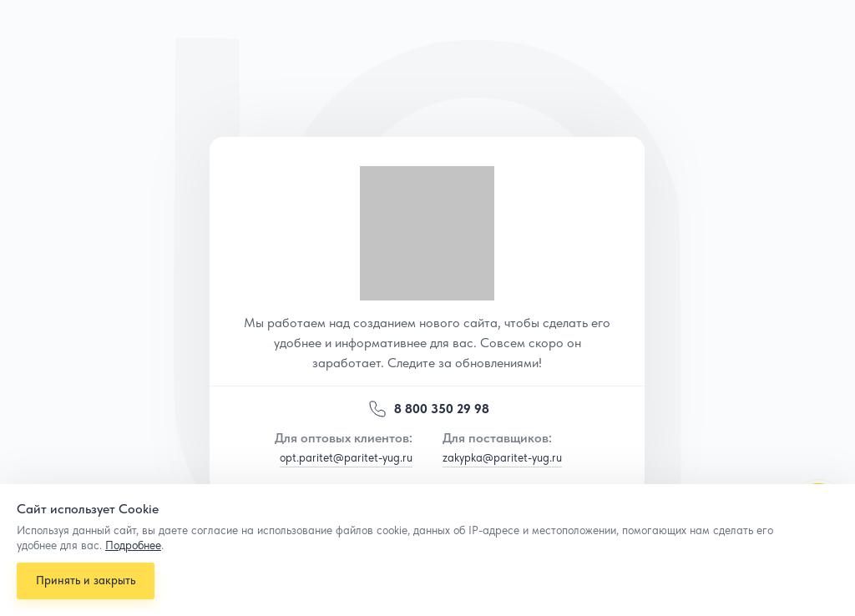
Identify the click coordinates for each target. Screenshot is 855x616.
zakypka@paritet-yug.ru (502, 457)
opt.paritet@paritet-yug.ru (346, 457)
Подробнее (133, 542)
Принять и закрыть (87, 578)
